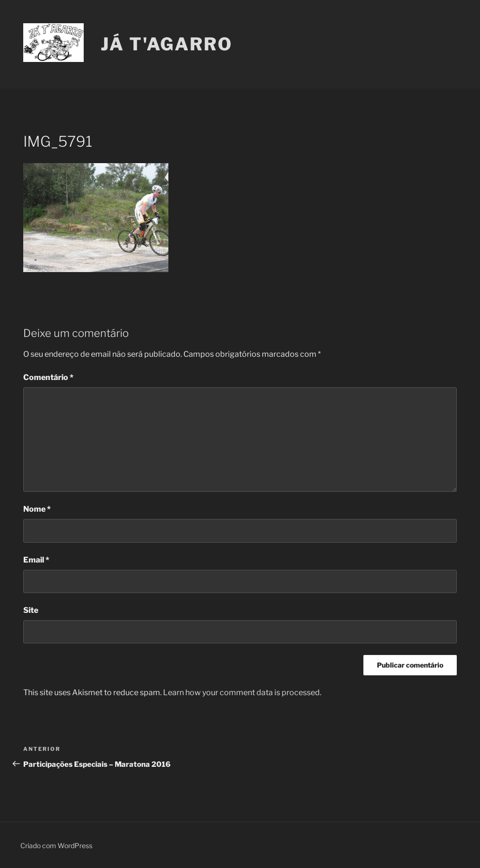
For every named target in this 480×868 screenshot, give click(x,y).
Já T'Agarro (167, 44)
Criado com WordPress (56, 845)
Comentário (48, 377)
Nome (37, 509)
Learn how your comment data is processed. (242, 693)
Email (36, 560)
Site (31, 610)
